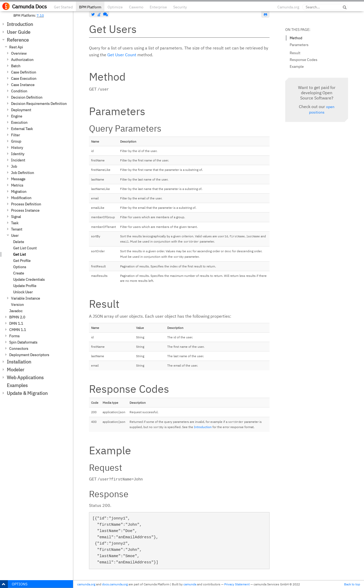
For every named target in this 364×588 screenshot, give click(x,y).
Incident (18, 160)
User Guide (19, 32)
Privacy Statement (237, 584)
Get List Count (25, 248)
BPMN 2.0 (17, 317)
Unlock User (23, 292)
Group (16, 141)
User (15, 236)
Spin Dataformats (23, 342)
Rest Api (16, 47)
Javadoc (16, 311)
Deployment (21, 110)
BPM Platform (90, 7)
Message (18, 179)
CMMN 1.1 (18, 330)
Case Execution (24, 79)
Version (17, 305)
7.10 (40, 15)
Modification (21, 198)
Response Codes (304, 60)
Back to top (352, 584)
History (17, 148)
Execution (19, 122)
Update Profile (25, 286)
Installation (19, 362)
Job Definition (23, 173)
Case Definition (24, 72)
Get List (19, 254)
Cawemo (136, 7)
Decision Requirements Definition (39, 104)
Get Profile (22, 261)
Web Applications (25, 377)
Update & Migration (27, 393)
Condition (19, 91)
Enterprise (158, 7)
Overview (19, 53)
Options (20, 267)
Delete (19, 242)
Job (14, 166)
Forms (14, 336)
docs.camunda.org (115, 584)
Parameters (299, 45)
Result (295, 53)
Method (296, 38)
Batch (16, 66)
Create (19, 273)
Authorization (22, 60)
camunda (190, 584)
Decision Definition (27, 97)
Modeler (16, 370)
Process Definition (26, 204)
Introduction (20, 24)
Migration (19, 192)
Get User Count (122, 55)
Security (180, 7)
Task (15, 223)
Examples (17, 385)
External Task (22, 129)
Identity (18, 154)
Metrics (17, 185)
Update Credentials (29, 279)
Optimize (115, 7)
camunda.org (86, 584)
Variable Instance (26, 298)
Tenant (17, 229)
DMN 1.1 (16, 323)
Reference (18, 40)
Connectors (19, 349)
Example (297, 66)
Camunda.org (288, 7)
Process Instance (25, 210)
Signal (16, 217)
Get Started (63, 7)
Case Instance (23, 85)
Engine (17, 116)
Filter (15, 135)
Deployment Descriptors (29, 355)
